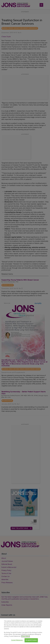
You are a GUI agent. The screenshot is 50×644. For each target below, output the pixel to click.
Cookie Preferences (17, 640)
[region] (25, 631)
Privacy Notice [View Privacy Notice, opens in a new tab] (26, 636)
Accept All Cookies (31, 640)
